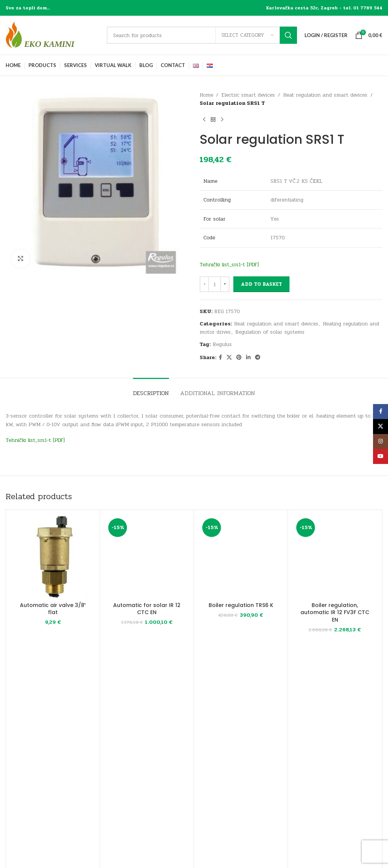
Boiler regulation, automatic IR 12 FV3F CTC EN (335, 612)
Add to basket (261, 284)
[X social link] (229, 358)
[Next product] (222, 120)
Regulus (222, 344)
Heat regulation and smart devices (325, 95)
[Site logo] (52, 35)
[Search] (202, 35)
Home (206, 95)
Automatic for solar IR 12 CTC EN (147, 609)
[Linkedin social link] (248, 358)
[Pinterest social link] (239, 358)
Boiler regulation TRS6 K (241, 605)
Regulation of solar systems (270, 332)
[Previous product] (204, 120)
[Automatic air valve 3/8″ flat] (53, 557)
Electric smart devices (248, 95)
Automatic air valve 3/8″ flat (53, 609)
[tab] (151, 389)
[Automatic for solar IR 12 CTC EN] (147, 557)
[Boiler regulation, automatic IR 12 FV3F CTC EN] (335, 557)
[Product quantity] (215, 284)
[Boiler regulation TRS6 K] (241, 557)
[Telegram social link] (258, 358)
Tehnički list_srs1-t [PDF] (229, 265)
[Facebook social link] (220, 358)
